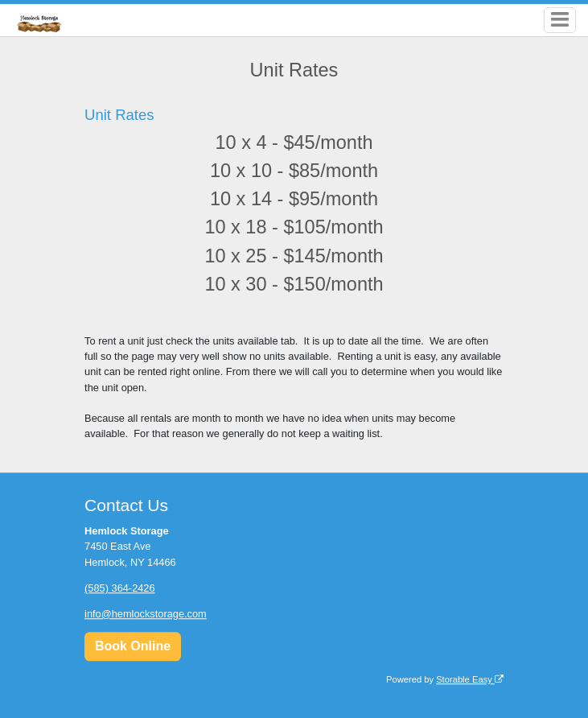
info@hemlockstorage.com (146, 614)
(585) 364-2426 (120, 588)
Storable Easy (470, 679)
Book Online (133, 646)
